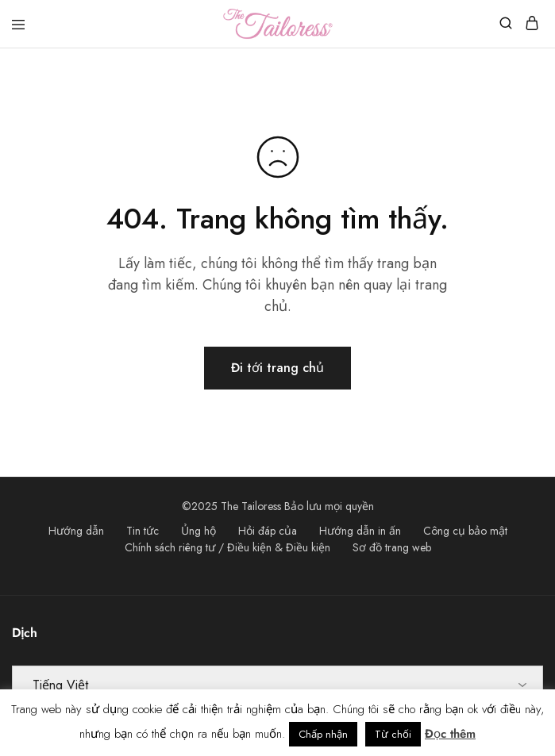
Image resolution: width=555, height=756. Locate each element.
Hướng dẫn (76, 531)
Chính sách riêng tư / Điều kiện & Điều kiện (227, 547)
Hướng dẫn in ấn (360, 531)
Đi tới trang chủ (277, 368)
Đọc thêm (450, 734)
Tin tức (143, 531)
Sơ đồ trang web (392, 547)
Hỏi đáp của (268, 531)
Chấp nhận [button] (323, 734)
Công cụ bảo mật (465, 531)
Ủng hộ (198, 531)
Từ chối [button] (393, 734)
